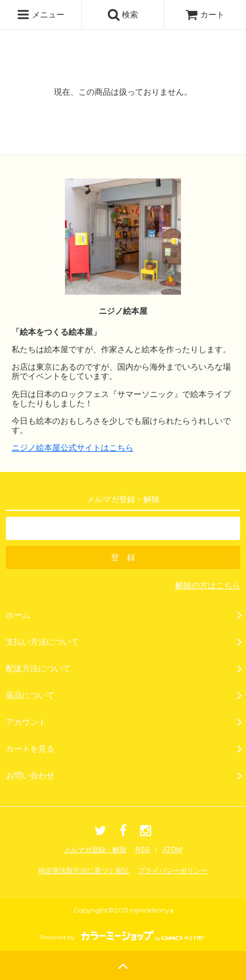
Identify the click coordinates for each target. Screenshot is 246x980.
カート (205, 15)
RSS (143, 850)
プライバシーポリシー (173, 871)
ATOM (172, 850)
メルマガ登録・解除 (95, 850)
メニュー (41, 15)
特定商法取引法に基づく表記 (84, 871)
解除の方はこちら (208, 585)
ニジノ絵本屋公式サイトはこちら (73, 448)
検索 (123, 15)
